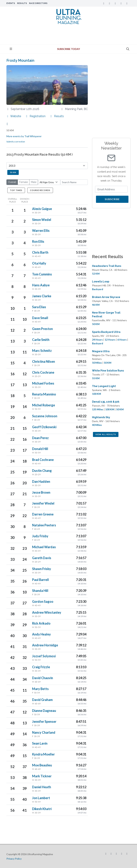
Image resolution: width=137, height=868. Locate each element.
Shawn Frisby (42, 569)
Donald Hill (40, 449)
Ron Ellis (38, 241)
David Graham (42, 700)
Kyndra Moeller (43, 754)
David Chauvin (43, 678)
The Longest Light (104, 386)
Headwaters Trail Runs (107, 266)
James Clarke (42, 296)
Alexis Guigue (42, 209)
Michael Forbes (43, 383)
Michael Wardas (44, 547)
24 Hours (97, 340)
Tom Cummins (42, 274)
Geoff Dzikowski (44, 427)
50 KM (13, 172)
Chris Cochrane (43, 372)
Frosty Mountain (20, 60)
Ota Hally (39, 263)
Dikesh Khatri (42, 809)
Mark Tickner (42, 776)
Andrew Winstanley (47, 612)
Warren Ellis (41, 231)
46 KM (96, 305)
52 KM (96, 274)
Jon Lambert (41, 798)
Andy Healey (41, 634)
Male (34, 182)
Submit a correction (16, 142)
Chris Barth (40, 252)
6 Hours (122, 340)
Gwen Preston (42, 329)
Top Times (16, 190)
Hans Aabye (41, 285)
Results (22, 3)
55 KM (96, 378)
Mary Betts (40, 689)
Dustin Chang (42, 471)
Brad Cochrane (43, 460)
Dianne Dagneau (44, 711)
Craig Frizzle (41, 667)
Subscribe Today (68, 49)
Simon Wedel (42, 220)
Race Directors (38, 3)
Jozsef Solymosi (44, 656)
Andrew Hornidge (45, 645)
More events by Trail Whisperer (24, 136)
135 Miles (98, 409)
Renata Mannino (44, 394)
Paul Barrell (40, 580)
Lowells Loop (101, 282)
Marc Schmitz (42, 351)
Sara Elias (39, 307)
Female (24, 182)
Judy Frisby (40, 536)
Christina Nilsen (44, 361)
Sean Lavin (40, 743)
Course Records (40, 190)
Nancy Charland (44, 732)
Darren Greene (43, 514)
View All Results (106, 434)
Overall (12, 182)
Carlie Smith (41, 340)
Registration (35, 116)
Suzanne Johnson (45, 416)
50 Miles (97, 363)
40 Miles (97, 425)
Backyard (98, 289)
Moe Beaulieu (42, 765)
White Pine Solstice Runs (108, 371)
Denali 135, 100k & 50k (106, 402)
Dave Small (40, 318)
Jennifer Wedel (43, 503)
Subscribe (112, 199)
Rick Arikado (41, 623)
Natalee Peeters (44, 525)
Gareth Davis (42, 558)
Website (14, 116)
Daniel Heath (42, 787)
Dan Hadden (41, 481)
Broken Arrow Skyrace (106, 297)
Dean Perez (40, 438)
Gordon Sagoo (43, 602)
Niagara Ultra (101, 351)
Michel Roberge (44, 405)
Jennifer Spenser (44, 722)
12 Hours (110, 340)
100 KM (97, 394)
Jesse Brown (41, 492)
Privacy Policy (14, 859)
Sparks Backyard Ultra (106, 332)
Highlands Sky (101, 417)
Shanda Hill (40, 591)
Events (11, 3)
